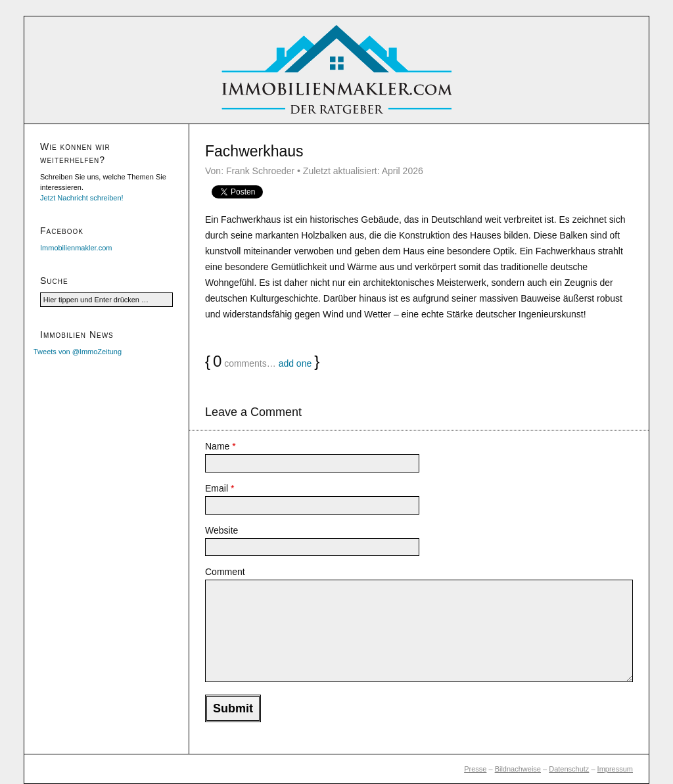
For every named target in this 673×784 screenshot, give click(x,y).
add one (295, 363)
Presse (475, 769)
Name (220, 446)
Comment (225, 572)
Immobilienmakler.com (76, 248)
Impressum (615, 769)
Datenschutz (569, 769)
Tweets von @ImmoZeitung (78, 352)
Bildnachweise (518, 769)
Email (220, 488)
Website (221, 530)
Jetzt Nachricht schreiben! (82, 198)
